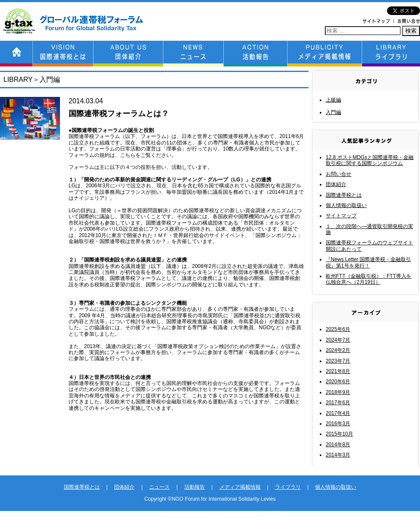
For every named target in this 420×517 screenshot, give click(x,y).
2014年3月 (338, 455)
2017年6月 (338, 403)
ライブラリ (288, 487)
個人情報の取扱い (346, 205)
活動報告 (195, 487)
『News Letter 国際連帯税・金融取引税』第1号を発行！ (368, 262)
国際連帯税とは (344, 195)
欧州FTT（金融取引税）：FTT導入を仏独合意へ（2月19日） (369, 279)
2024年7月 (338, 340)
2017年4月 (338, 413)
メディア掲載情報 (240, 487)
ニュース (159, 487)
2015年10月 (339, 434)
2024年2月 (338, 350)
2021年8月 (338, 371)
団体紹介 (336, 184)
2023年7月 (338, 361)
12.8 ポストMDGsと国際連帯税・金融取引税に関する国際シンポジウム (370, 160)
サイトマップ (341, 216)
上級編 (333, 100)
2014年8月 (338, 445)
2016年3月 (338, 424)
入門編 (333, 112)
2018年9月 (338, 392)
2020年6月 (338, 382)
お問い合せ (339, 174)
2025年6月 (338, 329)
